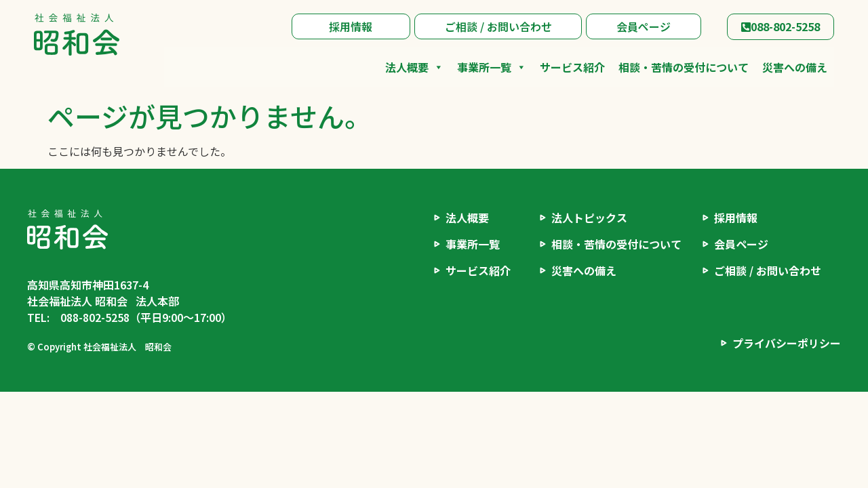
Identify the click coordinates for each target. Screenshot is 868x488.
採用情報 (351, 26)
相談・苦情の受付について (684, 67)
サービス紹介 (572, 67)
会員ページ (644, 26)
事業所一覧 (492, 67)
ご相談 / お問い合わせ (498, 26)
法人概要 (414, 67)
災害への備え (795, 67)
